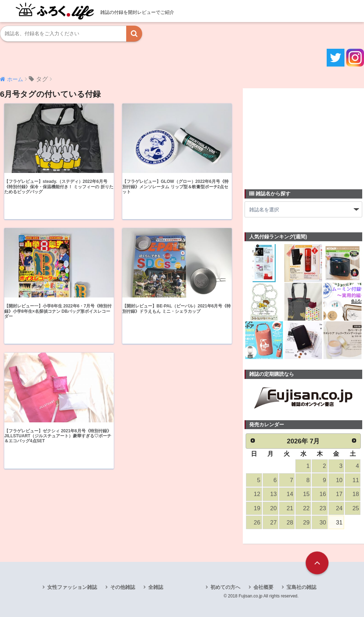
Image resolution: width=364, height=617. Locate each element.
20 (273, 508)
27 (273, 523)
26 (257, 523)
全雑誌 (156, 587)
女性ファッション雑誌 (72, 587)
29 (306, 523)
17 (339, 494)
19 (257, 508)
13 (273, 494)
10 (339, 480)
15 (306, 494)
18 (355, 494)
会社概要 (263, 587)
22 (306, 508)
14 (290, 494)
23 (323, 508)
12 (257, 494)
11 (355, 480)
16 (323, 494)
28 (290, 523)
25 (355, 508)
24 (339, 508)
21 (290, 508)
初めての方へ (225, 587)
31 (339, 523)
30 (323, 523)
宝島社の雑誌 (301, 587)
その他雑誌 (123, 587)
